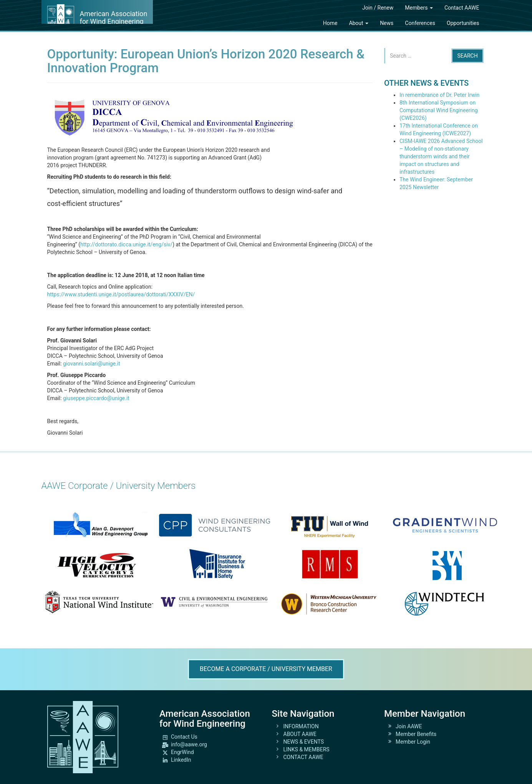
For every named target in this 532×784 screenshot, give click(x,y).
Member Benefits (416, 734)
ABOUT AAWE (300, 734)
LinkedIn (181, 760)
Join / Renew (378, 8)
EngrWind (182, 752)
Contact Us (184, 737)
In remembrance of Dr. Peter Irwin (439, 95)
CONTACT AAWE (303, 757)
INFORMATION (301, 726)
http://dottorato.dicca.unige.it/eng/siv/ (126, 244)
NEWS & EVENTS (304, 742)
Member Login (413, 742)
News (387, 23)
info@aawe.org (189, 744)
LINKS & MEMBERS (307, 749)
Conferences (420, 23)
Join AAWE (409, 726)
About (359, 23)
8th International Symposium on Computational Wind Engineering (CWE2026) (439, 110)
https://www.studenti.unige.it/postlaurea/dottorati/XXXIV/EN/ (121, 294)
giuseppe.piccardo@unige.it (96, 398)
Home (330, 23)
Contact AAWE (462, 8)
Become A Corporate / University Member (266, 669)
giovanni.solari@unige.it (92, 364)
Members (419, 8)
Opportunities (463, 23)
